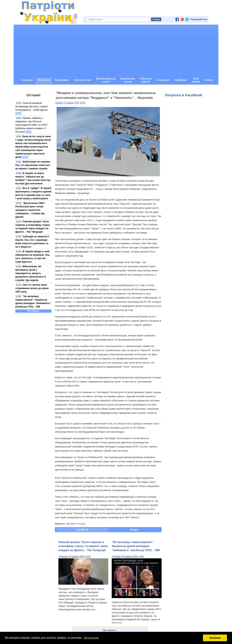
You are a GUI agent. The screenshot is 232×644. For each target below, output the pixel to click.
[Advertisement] (116, 51)
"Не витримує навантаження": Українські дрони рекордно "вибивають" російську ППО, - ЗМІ (136, 546)
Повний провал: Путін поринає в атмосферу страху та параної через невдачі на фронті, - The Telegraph (83, 546)
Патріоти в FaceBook (184, 95)
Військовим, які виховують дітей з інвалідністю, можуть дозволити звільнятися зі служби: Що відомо (31, 273)
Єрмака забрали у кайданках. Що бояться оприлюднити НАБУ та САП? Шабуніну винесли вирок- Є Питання (31, 125)
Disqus (134, 530)
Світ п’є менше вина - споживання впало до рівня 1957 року (32, 288)
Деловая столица (76, 524)
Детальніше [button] (91, 638)
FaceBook (83, 530)
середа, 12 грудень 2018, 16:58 (70, 103)
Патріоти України (65, 193)
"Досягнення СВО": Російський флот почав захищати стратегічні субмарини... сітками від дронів (30, 210)
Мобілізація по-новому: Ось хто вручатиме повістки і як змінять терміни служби (33, 165)
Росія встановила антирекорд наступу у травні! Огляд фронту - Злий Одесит (32, 106)
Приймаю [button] (215, 638)
